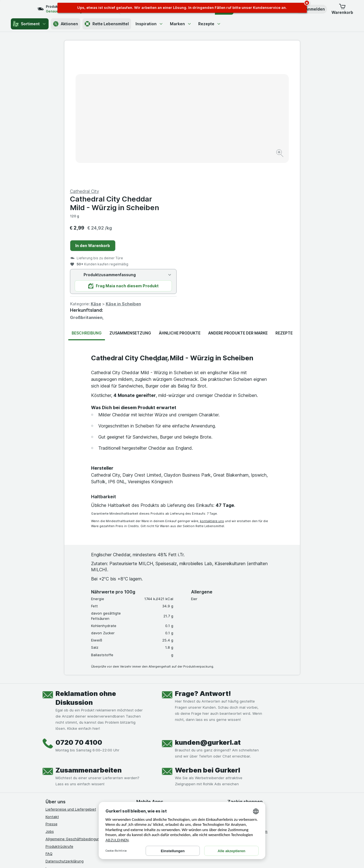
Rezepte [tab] (284, 199)
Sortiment (30, 24)
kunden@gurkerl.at (208, 609)
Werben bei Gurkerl (208, 637)
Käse (214, 170)
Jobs (50, 698)
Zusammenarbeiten (89, 637)
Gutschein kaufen (243, 683)
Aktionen (66, 24)
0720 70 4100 (79, 609)
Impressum (55, 735)
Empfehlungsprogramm (247, 698)
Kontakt (52, 683)
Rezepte (210, 24)
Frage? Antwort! (203, 560)
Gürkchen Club (240, 676)
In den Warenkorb (210, 112)
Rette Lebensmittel (107, 24)
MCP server (238, 705)
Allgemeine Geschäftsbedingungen (76, 705)
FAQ (49, 720)
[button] (311, 9)
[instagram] (62, 771)
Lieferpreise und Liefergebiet (71, 676)
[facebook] (49, 771)
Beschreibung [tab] (87, 199)
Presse (52, 690)
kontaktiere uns (212, 388)
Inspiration (149, 24)
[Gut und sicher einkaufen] (202, 785)
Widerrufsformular (61, 750)
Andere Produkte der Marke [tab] (238, 199)
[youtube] (76, 771)
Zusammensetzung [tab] (130, 199)
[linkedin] (89, 771)
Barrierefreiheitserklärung (68, 742)
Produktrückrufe (59, 713)
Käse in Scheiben (241, 170)
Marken (181, 24)
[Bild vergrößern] (163, 136)
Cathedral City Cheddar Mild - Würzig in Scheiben (232, 70)
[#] (246, 775)
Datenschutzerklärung (65, 728)
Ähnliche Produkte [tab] (180, 199)
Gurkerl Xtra (238, 690)
